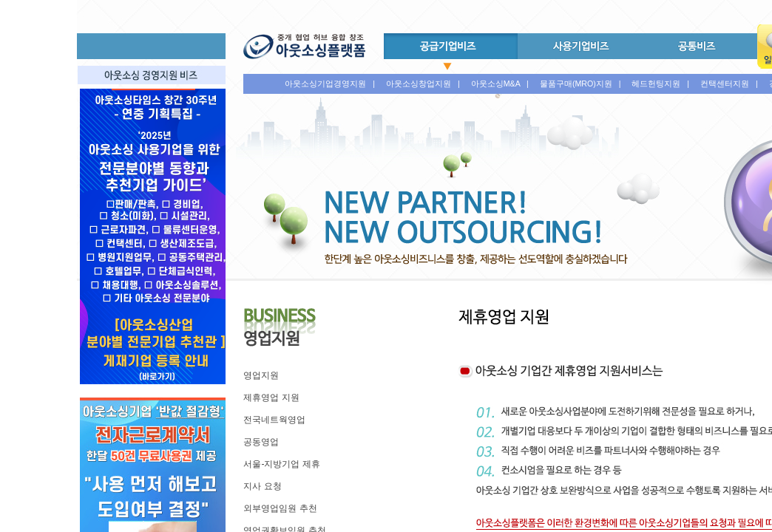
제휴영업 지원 (271, 398)
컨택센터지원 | (729, 83)
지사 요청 (262, 486)
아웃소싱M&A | (500, 83)
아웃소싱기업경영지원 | (330, 83)
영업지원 (261, 375)
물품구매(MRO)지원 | (580, 83)
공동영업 (261, 442)
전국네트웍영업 (274, 420)
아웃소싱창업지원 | (423, 83)
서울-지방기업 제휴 (281, 464)
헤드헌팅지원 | (660, 83)
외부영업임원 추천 (280, 508)
